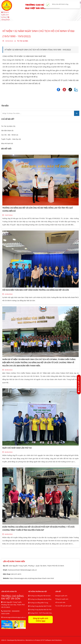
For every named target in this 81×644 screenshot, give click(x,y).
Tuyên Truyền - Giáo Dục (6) (11, 139)
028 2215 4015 (16, 574)
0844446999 (16, 611)
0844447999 (7, 611)
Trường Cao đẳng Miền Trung (38, 603)
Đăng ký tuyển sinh (61, 596)
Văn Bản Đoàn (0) (7, 130)
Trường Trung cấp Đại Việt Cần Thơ (40, 610)
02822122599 (5, 614)
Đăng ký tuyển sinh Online (5, 15)
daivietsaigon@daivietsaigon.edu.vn (14, 617)
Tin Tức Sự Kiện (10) (8, 126)
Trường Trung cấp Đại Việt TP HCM (40, 606)
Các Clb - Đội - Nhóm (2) (10, 135)
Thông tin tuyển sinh (62, 599)
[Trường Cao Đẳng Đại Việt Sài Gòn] (58, 89)
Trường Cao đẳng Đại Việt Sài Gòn (39, 596)
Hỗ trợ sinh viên (60, 602)
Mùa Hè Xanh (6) (7, 143)
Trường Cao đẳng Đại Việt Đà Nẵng (40, 599)
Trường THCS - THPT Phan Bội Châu (40, 613)
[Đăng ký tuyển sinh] (79, 384)
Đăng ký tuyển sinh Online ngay (41, 620)
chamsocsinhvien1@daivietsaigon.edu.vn (22, 570)
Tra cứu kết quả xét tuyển (63, 606)
